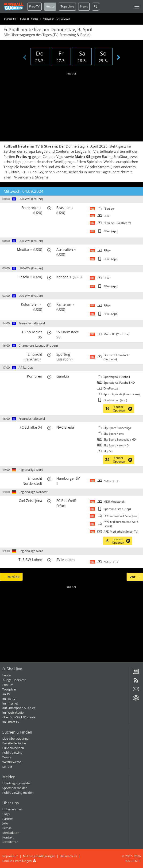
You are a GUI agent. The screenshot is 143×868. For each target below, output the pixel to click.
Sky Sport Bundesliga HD (120, 440)
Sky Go (108, 451)
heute (6, 675)
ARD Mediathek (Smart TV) (121, 532)
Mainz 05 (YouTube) (117, 334)
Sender (7, 767)
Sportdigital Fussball (117, 377)
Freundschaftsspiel (32, 323)
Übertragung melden (17, 783)
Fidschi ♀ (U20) (30, 277)
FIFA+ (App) (111, 231)
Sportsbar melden (15, 788)
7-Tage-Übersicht (14, 680)
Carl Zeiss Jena (30, 501)
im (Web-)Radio (13, 712)
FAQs (6, 814)
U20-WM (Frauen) (31, 199)
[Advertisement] (72, 106)
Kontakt (8, 837)
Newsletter (10, 842)
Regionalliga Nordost (33, 492)
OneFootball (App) (115, 400)
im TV (6, 694)
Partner (8, 819)
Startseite (10, 19)
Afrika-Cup (26, 367)
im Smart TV (11, 722)
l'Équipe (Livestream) (117, 223)
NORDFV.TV (111, 481)
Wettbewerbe (12, 762)
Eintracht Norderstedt (32, 481)
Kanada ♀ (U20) (69, 277)
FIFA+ (107, 216)
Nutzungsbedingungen (39, 856)
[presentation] (25, 58)
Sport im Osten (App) (117, 509)
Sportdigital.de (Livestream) (122, 394)
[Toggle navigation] (137, 7)
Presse (7, 828)
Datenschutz (68, 856)
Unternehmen (12, 809)
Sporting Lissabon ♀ (65, 357)
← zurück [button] (11, 577)
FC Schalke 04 (31, 427)
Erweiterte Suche (14, 743)
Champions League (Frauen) (38, 345)
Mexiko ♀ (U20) (29, 249)
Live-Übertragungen (16, 738)
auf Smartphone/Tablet (19, 708)
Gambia (63, 376)
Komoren (35, 376)
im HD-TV (9, 699)
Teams (7, 757)
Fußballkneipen (13, 748)
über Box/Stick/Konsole (19, 717)
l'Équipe (109, 209)
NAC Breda (65, 427)
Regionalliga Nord (31, 470)
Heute (50, 6)
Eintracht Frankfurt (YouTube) (116, 357)
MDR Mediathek (114, 502)
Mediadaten (11, 833)
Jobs (5, 823)
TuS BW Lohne (30, 560)
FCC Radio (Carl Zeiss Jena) (121, 516)
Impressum (10, 856)
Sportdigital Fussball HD (119, 383)
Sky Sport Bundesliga (117, 428)
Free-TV (34, 6)
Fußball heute (29, 19)
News (84, 6)
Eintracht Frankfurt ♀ (33, 357)
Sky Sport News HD (116, 445)
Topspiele (9, 689)
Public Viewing (12, 753)
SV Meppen (66, 560)
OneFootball (111, 388)
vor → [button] (135, 577)
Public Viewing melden (18, 793)
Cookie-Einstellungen (17, 861)
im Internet (10, 703)
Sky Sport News (114, 434)
